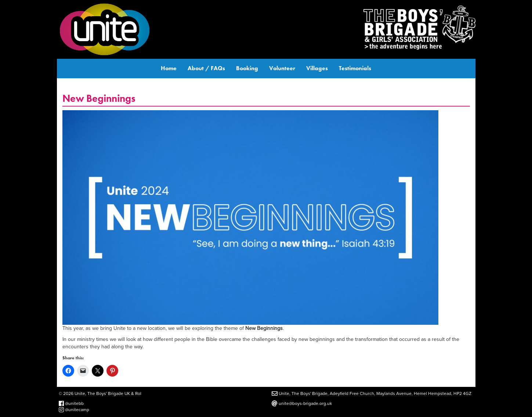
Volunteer (282, 68)
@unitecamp (74, 410)
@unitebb (71, 403)
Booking (247, 68)
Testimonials (355, 68)
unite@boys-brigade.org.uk (302, 403)
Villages (317, 68)
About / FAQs (206, 68)
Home (169, 68)
